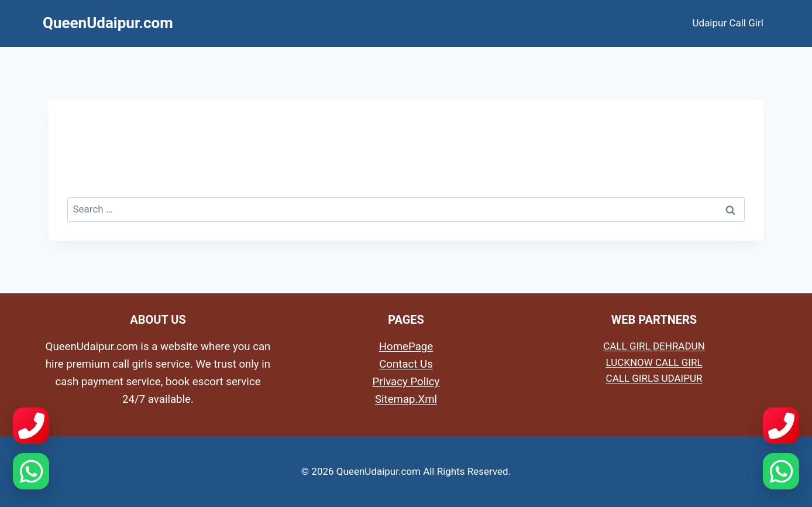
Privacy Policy (406, 382)
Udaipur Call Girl (728, 23)
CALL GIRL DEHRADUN (654, 346)
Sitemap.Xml (406, 399)
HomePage (406, 347)
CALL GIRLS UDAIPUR (654, 378)
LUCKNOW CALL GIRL (654, 362)
